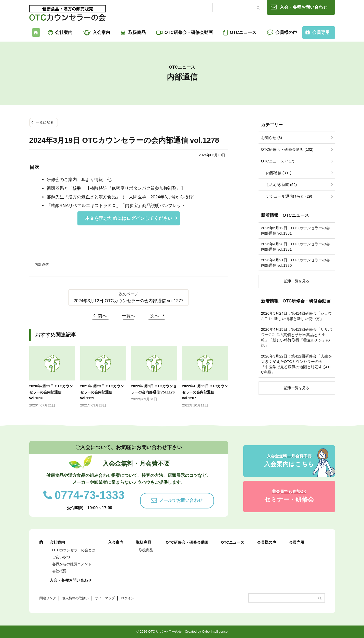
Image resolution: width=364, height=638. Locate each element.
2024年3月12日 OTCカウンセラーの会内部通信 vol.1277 (129, 301)
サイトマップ (105, 598)
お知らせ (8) (272, 138)
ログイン (128, 598)
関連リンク (48, 598)
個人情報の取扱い (75, 598)
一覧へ (129, 316)
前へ (102, 316)
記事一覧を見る (297, 281)
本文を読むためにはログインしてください (129, 218)
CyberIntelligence (215, 631)
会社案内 (64, 33)
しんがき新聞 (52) (282, 184)
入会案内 (101, 33)
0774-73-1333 (90, 495)
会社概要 (59, 571)
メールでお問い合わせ (181, 500)
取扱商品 (137, 33)
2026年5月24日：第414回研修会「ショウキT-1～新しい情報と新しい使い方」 (296, 316)
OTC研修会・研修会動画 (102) (287, 149)
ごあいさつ (61, 557)
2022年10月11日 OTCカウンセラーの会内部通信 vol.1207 (205, 392)
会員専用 (321, 33)
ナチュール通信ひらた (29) (289, 196)
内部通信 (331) (279, 173)
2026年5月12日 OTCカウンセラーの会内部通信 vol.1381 (295, 231)
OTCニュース (243, 33)
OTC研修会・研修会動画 (189, 33)
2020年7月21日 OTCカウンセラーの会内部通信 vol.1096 (51, 392)
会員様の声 (286, 33)
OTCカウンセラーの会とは (74, 550)
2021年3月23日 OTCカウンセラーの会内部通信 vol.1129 (102, 392)
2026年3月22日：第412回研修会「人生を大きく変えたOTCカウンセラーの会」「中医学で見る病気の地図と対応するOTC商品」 (296, 364)
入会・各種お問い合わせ (304, 7)
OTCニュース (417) (278, 161)
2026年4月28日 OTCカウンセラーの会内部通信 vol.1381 (295, 247)
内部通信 (42, 264)
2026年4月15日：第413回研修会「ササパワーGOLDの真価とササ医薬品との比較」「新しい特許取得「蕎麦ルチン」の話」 (296, 337)
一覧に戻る (45, 122)
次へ (155, 316)
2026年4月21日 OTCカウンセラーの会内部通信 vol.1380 (295, 263)
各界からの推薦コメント (72, 564)
